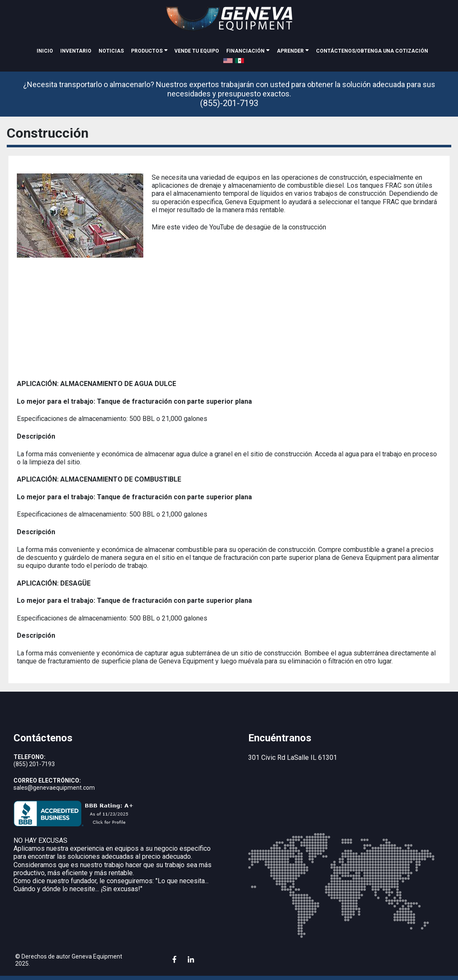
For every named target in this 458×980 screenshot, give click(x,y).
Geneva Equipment (97, 956)
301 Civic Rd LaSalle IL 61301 (293, 758)
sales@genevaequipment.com (54, 788)
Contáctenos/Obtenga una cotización (372, 51)
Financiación (245, 51)
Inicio (45, 51)
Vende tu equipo (197, 51)
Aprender (290, 51)
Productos (147, 51)
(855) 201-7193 (34, 764)
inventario (76, 51)
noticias (111, 51)
